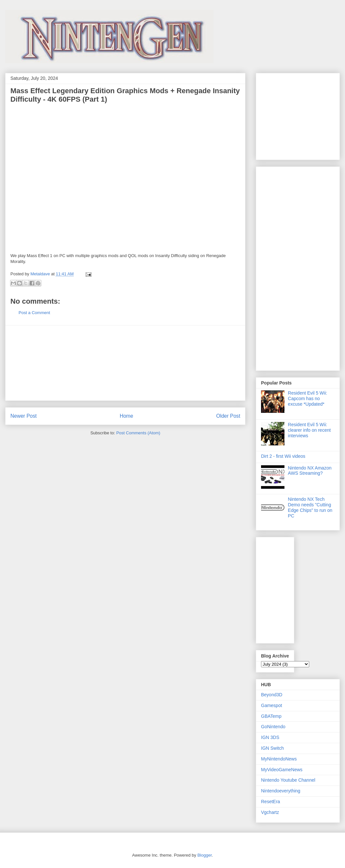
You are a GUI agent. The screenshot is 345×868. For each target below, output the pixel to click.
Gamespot (272, 705)
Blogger (204, 855)
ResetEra (270, 802)
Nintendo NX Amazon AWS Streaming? (310, 471)
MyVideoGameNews (282, 770)
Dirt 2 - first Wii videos (283, 456)
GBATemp (271, 716)
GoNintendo (273, 727)
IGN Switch (272, 748)
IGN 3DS (270, 737)
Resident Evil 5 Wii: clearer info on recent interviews (310, 430)
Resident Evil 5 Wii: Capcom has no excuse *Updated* (308, 398)
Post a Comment (34, 313)
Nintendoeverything (281, 791)
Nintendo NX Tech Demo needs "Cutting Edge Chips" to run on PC (310, 507)
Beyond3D (272, 695)
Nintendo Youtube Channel (288, 780)
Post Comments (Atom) (138, 433)
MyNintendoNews (279, 759)
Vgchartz (270, 812)
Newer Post (24, 416)
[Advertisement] (125, 363)
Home (127, 416)
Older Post (228, 416)
